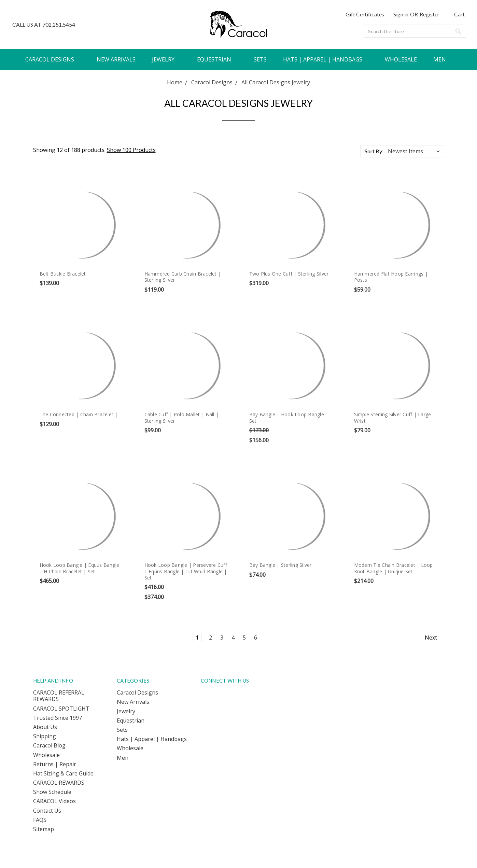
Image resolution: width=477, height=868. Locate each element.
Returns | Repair (55, 764)
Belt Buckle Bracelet (63, 274)
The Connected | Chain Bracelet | (79, 414)
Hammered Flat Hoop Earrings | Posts (391, 277)
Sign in (401, 14)
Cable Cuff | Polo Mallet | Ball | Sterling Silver (181, 417)
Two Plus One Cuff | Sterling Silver (289, 274)
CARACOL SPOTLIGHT (61, 709)
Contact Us (47, 811)
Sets (260, 59)
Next (434, 638)
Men (443, 59)
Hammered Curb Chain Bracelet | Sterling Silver (183, 277)
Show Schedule (52, 792)
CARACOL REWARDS (59, 783)
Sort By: (374, 151)
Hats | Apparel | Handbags (326, 59)
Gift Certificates (365, 14)
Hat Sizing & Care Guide (63, 773)
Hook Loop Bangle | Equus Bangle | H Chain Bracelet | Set (80, 568)
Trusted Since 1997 (58, 718)
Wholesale (401, 59)
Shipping (45, 736)
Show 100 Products (131, 150)
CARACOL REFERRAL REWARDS (59, 696)
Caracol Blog (49, 745)
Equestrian (217, 59)
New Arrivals (116, 59)
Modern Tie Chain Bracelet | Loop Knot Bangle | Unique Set (394, 568)
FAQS (40, 820)
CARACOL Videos (54, 801)
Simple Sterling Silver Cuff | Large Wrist (393, 417)
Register (430, 14)
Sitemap (44, 829)
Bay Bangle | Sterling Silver (280, 565)
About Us (45, 727)
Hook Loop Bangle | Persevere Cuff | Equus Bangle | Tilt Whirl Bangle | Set (186, 571)
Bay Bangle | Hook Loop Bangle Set (287, 417)
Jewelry (166, 59)
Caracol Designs (53, 59)
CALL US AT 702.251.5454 (44, 24)
